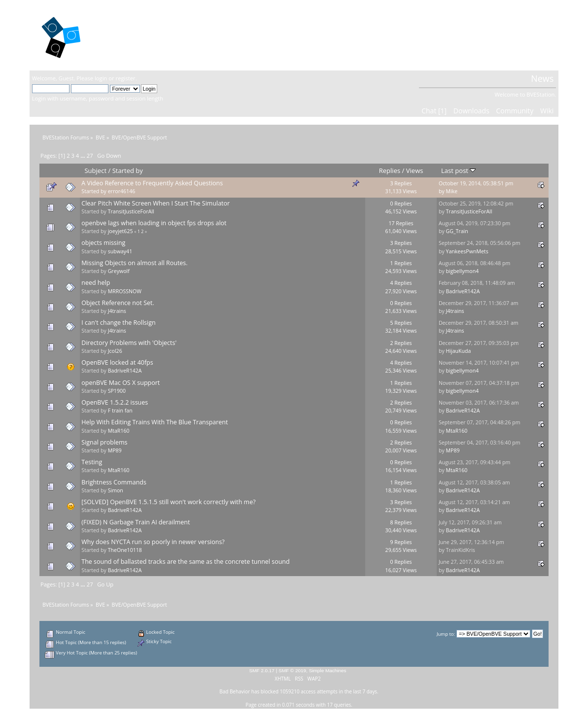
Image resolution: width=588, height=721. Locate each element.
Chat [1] (434, 111)
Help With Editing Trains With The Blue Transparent (155, 422)
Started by (128, 171)
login (101, 78)
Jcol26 (115, 351)
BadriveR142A (463, 291)
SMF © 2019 (292, 670)
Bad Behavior (235, 691)
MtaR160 (119, 431)
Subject (95, 171)
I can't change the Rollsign (118, 323)
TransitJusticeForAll (131, 211)
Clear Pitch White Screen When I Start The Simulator (156, 203)
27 (90, 155)
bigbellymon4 (462, 271)
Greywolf (119, 271)
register (126, 78)
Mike (451, 191)
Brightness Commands (114, 482)
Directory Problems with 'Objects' (129, 343)
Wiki (547, 111)
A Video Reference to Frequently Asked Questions (152, 183)
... (84, 155)
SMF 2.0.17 (262, 670)
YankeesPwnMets (467, 251)
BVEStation (138, 35)
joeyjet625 (121, 231)
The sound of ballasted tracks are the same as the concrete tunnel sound (185, 562)
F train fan (120, 411)
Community (515, 111)
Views (415, 171)
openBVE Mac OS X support (121, 383)
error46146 (122, 191)
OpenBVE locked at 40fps (117, 362)
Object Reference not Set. (118, 303)
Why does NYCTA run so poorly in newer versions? (153, 542)
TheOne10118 (125, 550)
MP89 (115, 450)
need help (96, 283)
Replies (390, 171)
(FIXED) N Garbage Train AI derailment (136, 522)
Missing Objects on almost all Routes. (134, 263)
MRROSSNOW (125, 291)
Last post (458, 171)
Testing (92, 462)
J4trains (117, 311)
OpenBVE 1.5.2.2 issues (115, 402)
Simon (116, 490)
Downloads (471, 111)
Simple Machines (328, 670)
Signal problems (104, 442)
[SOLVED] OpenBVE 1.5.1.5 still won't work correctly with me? (168, 502)
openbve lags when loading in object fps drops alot (154, 223)
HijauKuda (458, 351)
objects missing (103, 243)
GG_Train (457, 231)
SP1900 (117, 391)
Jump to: (446, 634)
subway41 (120, 251)
